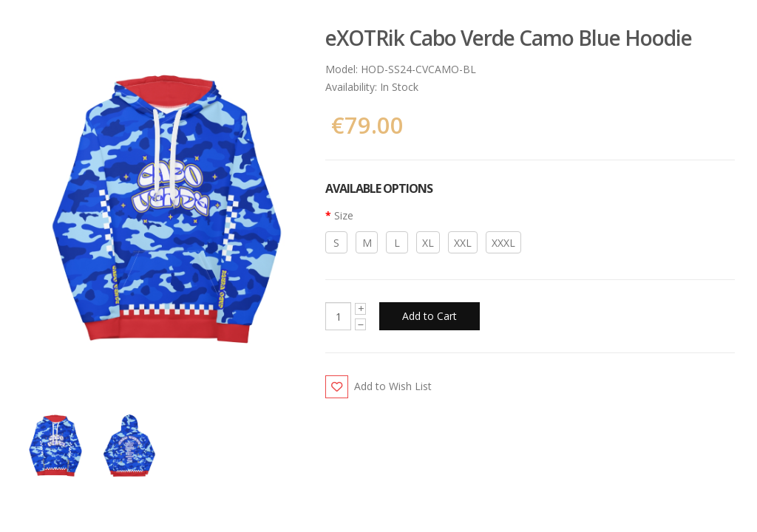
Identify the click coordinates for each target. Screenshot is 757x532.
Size (344, 215)
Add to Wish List (393, 386)
